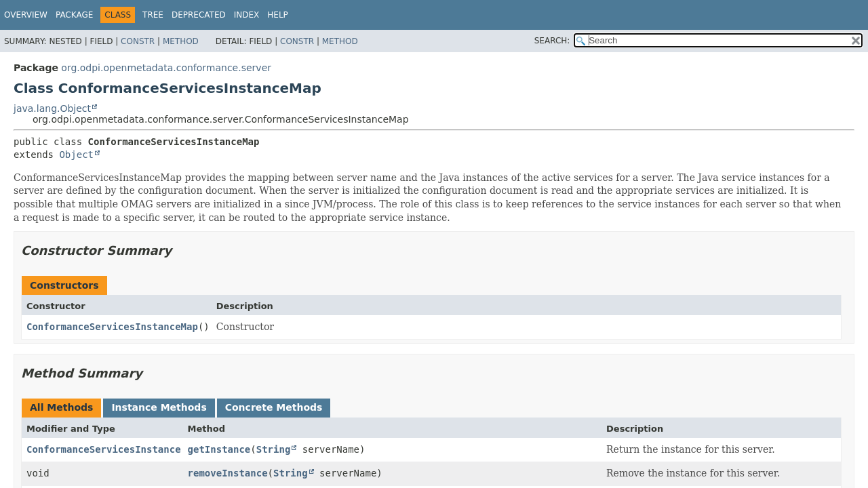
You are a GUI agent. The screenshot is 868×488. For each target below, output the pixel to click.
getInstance (219, 449)
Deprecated (199, 15)
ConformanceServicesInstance (104, 449)
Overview (26, 15)
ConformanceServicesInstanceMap (112, 327)
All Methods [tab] (61, 407)
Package (74, 15)
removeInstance (228, 473)
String (274, 449)
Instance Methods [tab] (159, 407)
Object (76, 155)
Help (278, 15)
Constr (138, 41)
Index (247, 15)
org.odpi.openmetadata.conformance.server (166, 68)
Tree (153, 15)
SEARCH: (552, 41)
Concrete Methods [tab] (274, 407)
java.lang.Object (52, 108)
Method (181, 41)
